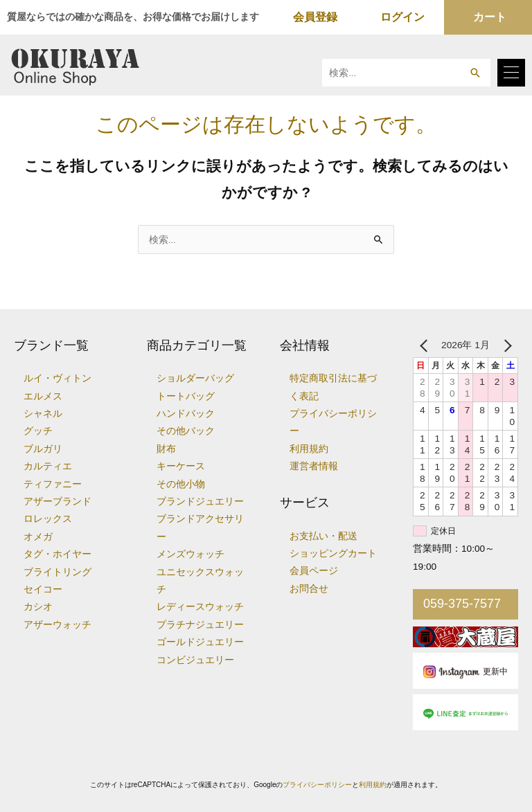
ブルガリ (43, 449)
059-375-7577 (462, 604)
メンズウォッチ (190, 554)
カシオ (38, 607)
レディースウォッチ (200, 607)
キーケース (181, 466)
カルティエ (48, 466)
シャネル (43, 414)
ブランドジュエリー (200, 502)
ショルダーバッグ (195, 378)
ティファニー (53, 484)
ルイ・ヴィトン (57, 378)
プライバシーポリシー (317, 785)
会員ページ (314, 571)
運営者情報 (314, 466)
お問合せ (309, 589)
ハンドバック (186, 414)
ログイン (402, 17)
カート (490, 17)
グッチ (38, 431)
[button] (475, 73)
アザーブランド (57, 502)
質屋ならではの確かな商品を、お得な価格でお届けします (133, 17)
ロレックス (48, 519)
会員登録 (315, 17)
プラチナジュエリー (200, 625)
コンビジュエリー (195, 660)
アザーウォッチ (57, 625)
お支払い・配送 (323, 536)
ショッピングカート (333, 553)
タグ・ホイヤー (57, 554)
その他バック (186, 431)
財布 (166, 449)
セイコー (43, 589)
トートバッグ (186, 396)
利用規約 (309, 449)
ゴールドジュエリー (200, 642)
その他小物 (181, 484)
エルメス (43, 396)
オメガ (38, 537)
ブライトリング (57, 572)
